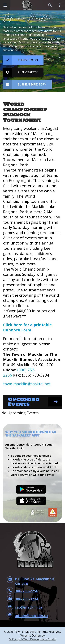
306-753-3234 (27, 599)
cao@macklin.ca (29, 607)
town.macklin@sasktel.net (27, 384)
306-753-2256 (27, 591)
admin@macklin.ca (31, 616)
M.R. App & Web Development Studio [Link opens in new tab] (32, 639)
